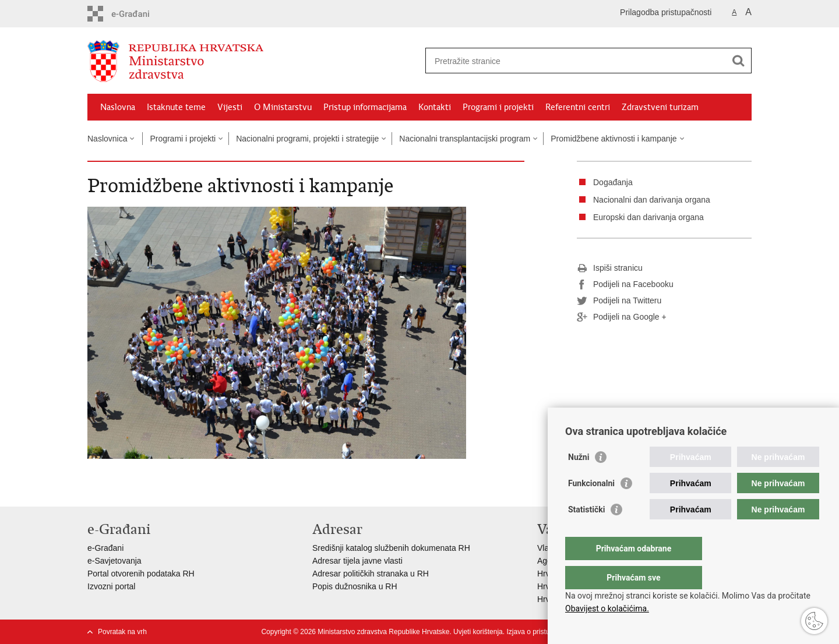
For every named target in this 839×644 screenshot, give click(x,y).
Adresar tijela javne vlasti (357, 561)
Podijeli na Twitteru (619, 301)
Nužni (579, 480)
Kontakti (435, 107)
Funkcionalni (591, 507)
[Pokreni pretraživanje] (738, 61)
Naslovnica (107, 139)
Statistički (586, 533)
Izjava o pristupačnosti (541, 632)
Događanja (613, 182)
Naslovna (118, 107)
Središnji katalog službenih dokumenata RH (391, 548)
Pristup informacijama (365, 107)
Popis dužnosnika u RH (355, 586)
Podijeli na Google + (622, 317)
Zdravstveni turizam (660, 107)
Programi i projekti (498, 107)
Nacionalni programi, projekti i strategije (307, 139)
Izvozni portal (111, 586)
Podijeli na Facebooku (625, 285)
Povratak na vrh (122, 632)
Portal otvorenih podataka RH (141, 574)
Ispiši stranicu (610, 268)
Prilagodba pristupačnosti (666, 12)
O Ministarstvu (283, 107)
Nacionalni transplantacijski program (465, 139)
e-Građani (105, 548)
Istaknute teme (176, 107)
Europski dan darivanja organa (648, 217)
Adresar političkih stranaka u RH (371, 574)
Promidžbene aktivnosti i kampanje (614, 139)
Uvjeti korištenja (478, 632)
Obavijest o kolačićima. (607, 608)
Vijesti (230, 107)
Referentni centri (578, 107)
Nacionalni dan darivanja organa (652, 200)
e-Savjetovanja (114, 561)
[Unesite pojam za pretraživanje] (576, 61)
